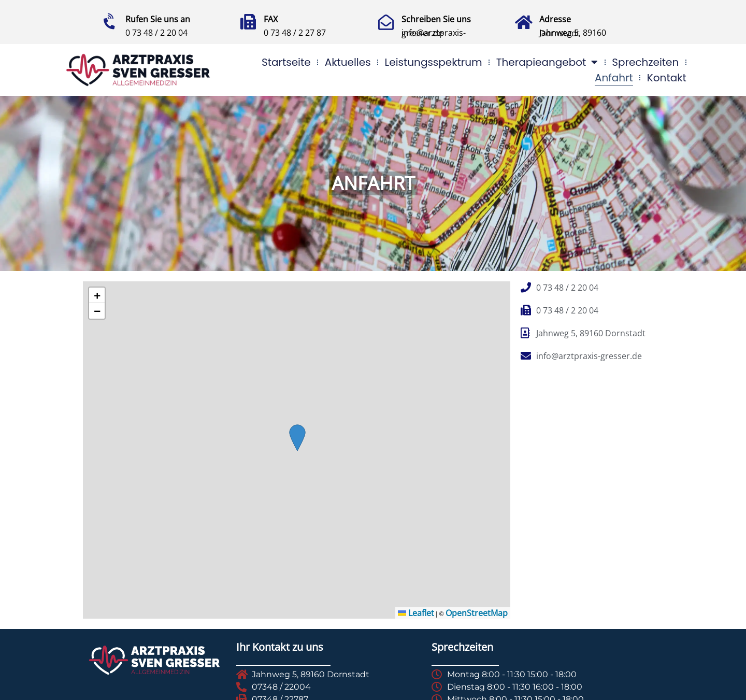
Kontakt (667, 78)
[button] (97, 295)
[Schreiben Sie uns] (386, 22)
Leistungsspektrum (434, 62)
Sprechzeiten (645, 62)
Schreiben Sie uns (436, 19)
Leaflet (416, 613)
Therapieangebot (547, 62)
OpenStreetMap (477, 613)
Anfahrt (614, 78)
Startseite (286, 62)
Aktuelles (348, 62)
